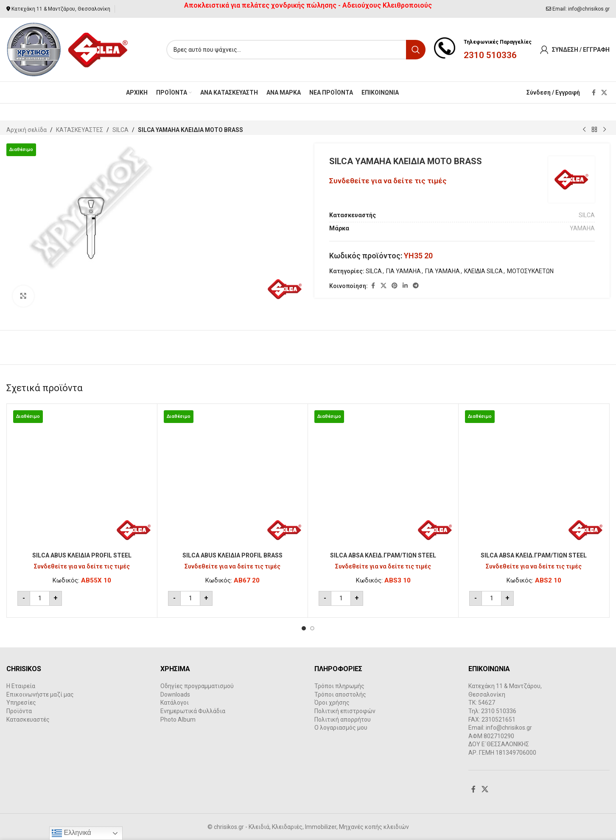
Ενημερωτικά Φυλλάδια (193, 711)
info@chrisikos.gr (589, 9)
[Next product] (605, 130)
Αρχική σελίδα (27, 130)
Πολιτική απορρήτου (343, 720)
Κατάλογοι (175, 703)
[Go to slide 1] (304, 628)
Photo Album (178, 720)
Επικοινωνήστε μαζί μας (40, 694)
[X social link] (604, 93)
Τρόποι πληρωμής (339, 686)
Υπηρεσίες (21, 703)
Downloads (175, 694)
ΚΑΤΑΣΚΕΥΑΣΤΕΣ (80, 130)
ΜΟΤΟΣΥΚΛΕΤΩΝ (530, 271)
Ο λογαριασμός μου (341, 728)
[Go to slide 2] (312, 628)
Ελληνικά (71, 833)
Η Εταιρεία (21, 686)
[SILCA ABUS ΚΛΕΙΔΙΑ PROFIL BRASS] (232, 479)
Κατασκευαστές (28, 720)
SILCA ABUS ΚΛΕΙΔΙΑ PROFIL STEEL (82, 555)
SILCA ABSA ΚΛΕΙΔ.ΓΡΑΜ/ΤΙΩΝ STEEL (383, 555)
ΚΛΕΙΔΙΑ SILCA (483, 271)
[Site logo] (68, 49)
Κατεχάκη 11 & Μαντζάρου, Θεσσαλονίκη (61, 9)
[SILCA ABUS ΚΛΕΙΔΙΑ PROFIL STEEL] (82, 479)
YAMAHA (582, 228)
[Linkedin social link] (405, 286)
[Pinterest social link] (395, 286)
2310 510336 (490, 55)
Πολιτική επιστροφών (345, 711)
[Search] (296, 50)
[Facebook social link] (594, 93)
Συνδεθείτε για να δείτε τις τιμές (388, 181)
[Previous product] (584, 130)
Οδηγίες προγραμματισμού (197, 686)
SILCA (120, 130)
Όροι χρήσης (332, 703)
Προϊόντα (19, 711)
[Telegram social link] (416, 286)
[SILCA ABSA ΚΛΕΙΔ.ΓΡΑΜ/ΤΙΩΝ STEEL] (383, 479)
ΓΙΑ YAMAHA (403, 271)
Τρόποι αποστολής (340, 694)
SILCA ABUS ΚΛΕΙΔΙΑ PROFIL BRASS (232, 555)
